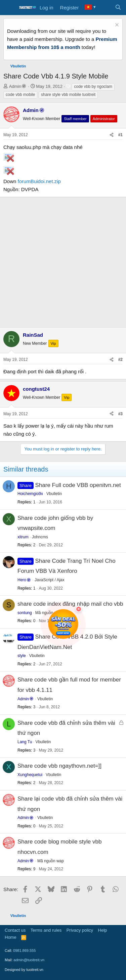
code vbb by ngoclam (93, 87)
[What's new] (105, 8)
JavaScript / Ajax (50, 580)
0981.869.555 (24, 950)
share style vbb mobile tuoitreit (68, 95)
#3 (120, 414)
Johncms (40, 537)
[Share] (112, 135)
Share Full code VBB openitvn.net (78, 485)
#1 (120, 135)
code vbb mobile (20, 95)
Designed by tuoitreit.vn (24, 970)
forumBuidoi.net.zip (39, 181)
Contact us (15, 930)
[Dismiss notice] (116, 26)
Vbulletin (54, 494)
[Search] (118, 8)
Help (103, 930)
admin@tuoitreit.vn (29, 960)
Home (11, 937)
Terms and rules (46, 930)
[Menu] (9, 8)
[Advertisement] (63, 261)
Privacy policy (80, 930)
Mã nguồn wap (51, 861)
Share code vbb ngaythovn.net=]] (59, 766)
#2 (120, 360)
